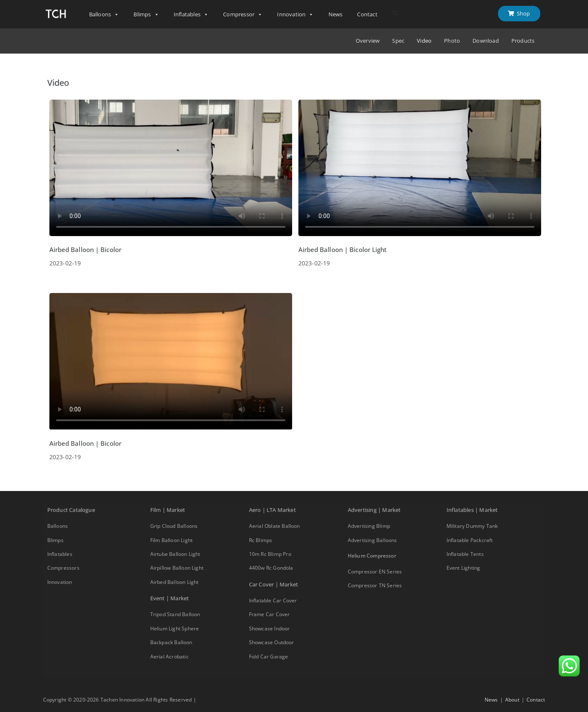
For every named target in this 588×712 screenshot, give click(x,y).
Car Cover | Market (274, 584)
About (512, 700)
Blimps (146, 14)
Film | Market (168, 510)
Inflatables (191, 14)
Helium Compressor (372, 556)
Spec (398, 41)
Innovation (295, 14)
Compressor (243, 14)
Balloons (104, 14)
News (336, 14)
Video (424, 41)
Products (523, 41)
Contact (367, 14)
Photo (452, 41)
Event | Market (170, 598)
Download (486, 41)
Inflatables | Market (472, 510)
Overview (368, 41)
